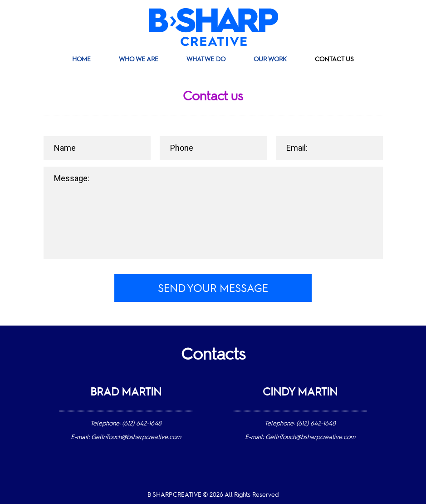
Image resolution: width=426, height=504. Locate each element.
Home (81, 59)
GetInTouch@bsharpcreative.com (136, 437)
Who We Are (139, 59)
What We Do (206, 59)
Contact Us (334, 59)
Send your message (213, 289)
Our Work (270, 59)
